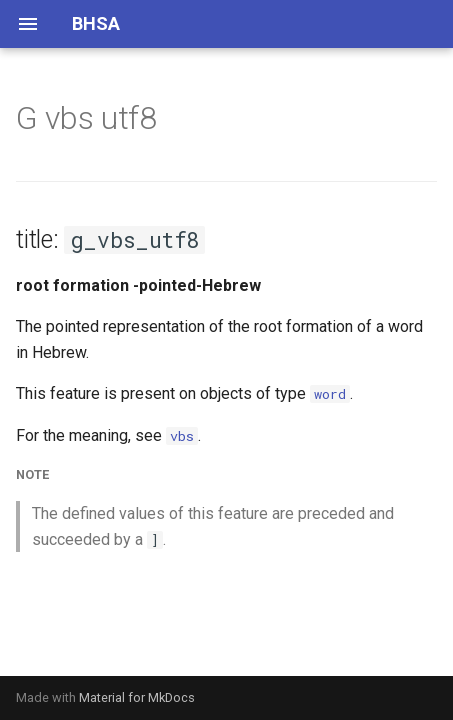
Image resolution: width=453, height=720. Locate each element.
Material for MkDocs (137, 697)
